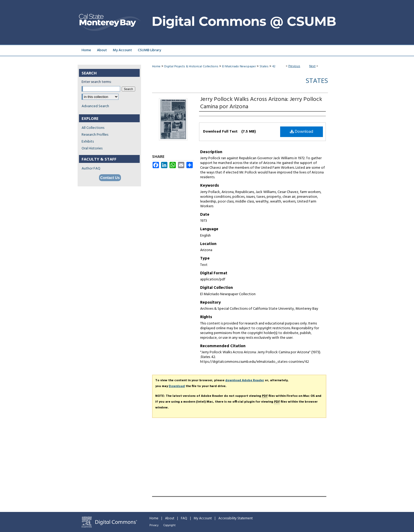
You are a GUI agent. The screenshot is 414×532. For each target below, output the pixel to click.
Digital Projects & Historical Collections (191, 67)
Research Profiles (95, 135)
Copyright (170, 525)
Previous (294, 66)
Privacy (154, 525)
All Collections (93, 128)
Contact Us (110, 178)
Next (312, 66)
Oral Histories (92, 149)
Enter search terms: (97, 82)
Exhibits (88, 142)
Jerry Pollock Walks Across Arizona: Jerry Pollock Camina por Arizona (261, 103)
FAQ (184, 518)
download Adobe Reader (245, 380)
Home (156, 67)
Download (302, 132)
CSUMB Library (149, 50)
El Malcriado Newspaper (239, 67)
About (170, 518)
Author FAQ (91, 169)
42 (274, 67)
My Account (203, 518)
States (264, 67)
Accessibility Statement (236, 518)
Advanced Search (95, 106)
